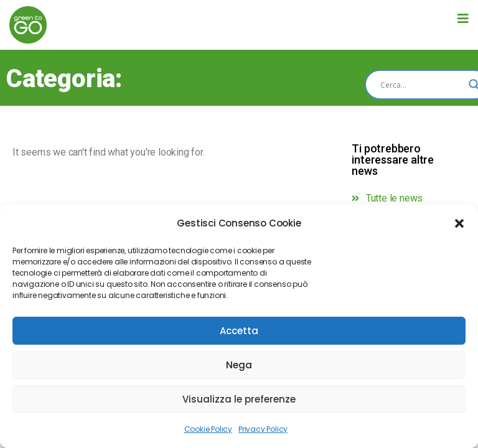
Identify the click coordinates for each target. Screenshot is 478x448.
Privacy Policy (263, 429)
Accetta (239, 331)
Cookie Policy (208, 429)
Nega (239, 365)
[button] (459, 223)
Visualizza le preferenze (239, 399)
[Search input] (421, 85)
